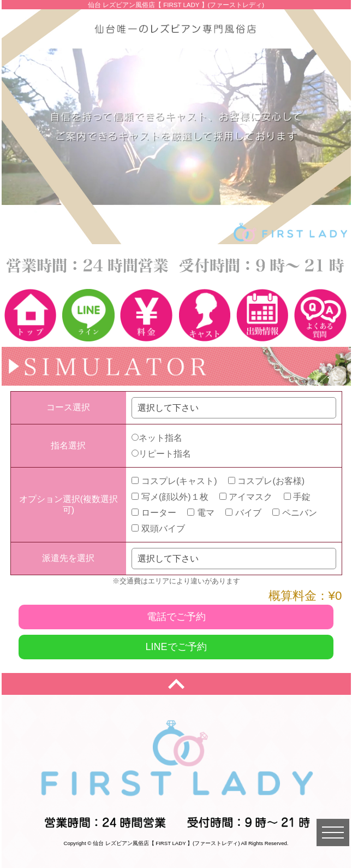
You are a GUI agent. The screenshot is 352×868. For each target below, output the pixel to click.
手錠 (297, 497)
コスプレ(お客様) (266, 481)
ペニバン (294, 513)
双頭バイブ (158, 529)
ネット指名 (157, 438)
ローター (154, 513)
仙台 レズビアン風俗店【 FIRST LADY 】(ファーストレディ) (166, 843)
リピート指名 (161, 454)
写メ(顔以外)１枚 (170, 497)
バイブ (243, 513)
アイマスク (246, 497)
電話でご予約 (176, 617)
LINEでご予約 (176, 647)
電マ (201, 513)
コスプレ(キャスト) (174, 481)
